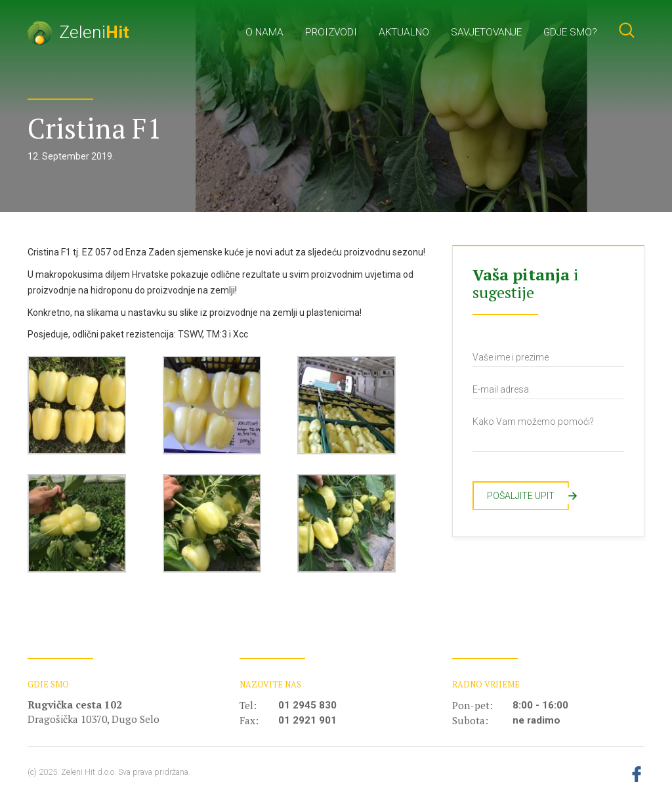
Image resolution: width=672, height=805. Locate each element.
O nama (264, 32)
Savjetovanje (486, 32)
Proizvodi (331, 32)
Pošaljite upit (528, 496)
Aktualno (404, 32)
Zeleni (78, 32)
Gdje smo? (570, 32)
